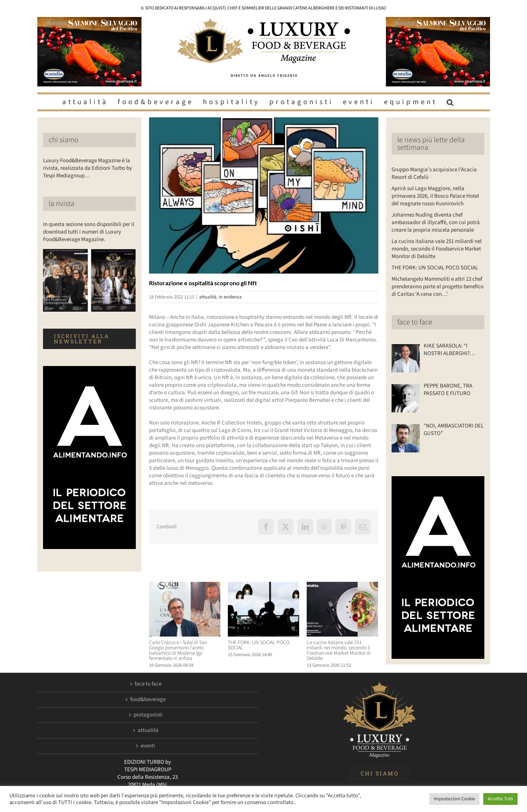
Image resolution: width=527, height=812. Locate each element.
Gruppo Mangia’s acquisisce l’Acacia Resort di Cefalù (434, 173)
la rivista (61, 204)
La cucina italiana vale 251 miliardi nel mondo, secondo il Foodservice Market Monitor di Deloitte (339, 651)
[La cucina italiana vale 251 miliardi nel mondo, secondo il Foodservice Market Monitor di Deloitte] (342, 586)
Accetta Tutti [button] (500, 799)
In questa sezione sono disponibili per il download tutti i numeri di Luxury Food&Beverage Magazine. (89, 232)
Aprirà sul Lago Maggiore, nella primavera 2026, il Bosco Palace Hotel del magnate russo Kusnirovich (435, 196)
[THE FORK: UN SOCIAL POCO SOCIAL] (263, 586)
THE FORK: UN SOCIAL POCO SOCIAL (259, 645)
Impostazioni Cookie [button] (454, 799)
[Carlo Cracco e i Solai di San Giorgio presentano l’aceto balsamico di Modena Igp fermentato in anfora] (185, 586)
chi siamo (64, 140)
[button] (451, 102)
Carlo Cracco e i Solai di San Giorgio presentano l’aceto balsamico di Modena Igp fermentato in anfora (178, 651)
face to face (415, 322)
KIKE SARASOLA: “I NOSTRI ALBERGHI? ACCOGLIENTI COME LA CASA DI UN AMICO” (451, 350)
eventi (148, 746)
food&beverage (148, 700)
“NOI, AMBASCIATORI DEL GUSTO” (454, 430)
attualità (208, 297)
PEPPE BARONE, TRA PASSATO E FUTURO (448, 390)
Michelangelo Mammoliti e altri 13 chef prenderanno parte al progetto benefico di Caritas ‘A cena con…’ (438, 287)
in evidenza (230, 297)
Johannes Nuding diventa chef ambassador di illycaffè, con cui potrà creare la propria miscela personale (436, 222)
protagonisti (148, 715)
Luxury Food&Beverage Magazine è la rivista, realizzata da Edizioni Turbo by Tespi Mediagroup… (88, 168)
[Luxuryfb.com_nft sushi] (264, 195)
